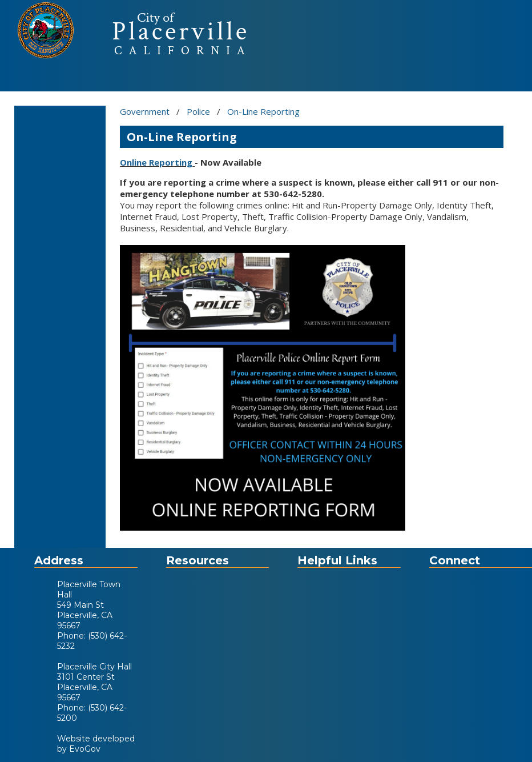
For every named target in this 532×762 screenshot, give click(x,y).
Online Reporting (156, 162)
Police (198, 111)
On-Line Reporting (263, 111)
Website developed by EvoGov (96, 744)
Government (145, 111)
